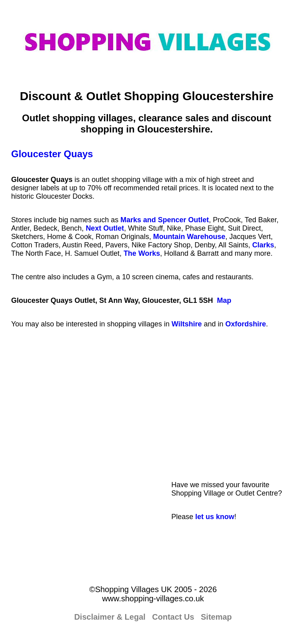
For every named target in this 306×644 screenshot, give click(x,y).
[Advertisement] (233, 416)
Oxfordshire (246, 324)
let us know (215, 517)
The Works (142, 253)
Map (224, 300)
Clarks (263, 245)
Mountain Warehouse (189, 237)
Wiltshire (187, 324)
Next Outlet (105, 228)
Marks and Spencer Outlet (165, 220)
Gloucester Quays (52, 154)
